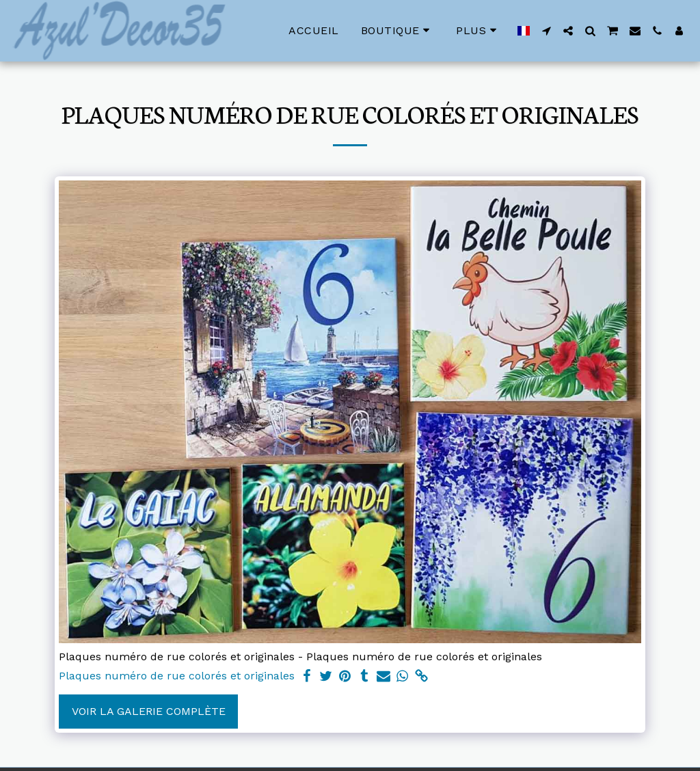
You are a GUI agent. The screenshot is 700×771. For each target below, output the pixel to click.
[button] (546, 31)
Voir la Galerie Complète (149, 711)
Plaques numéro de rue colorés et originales (177, 676)
